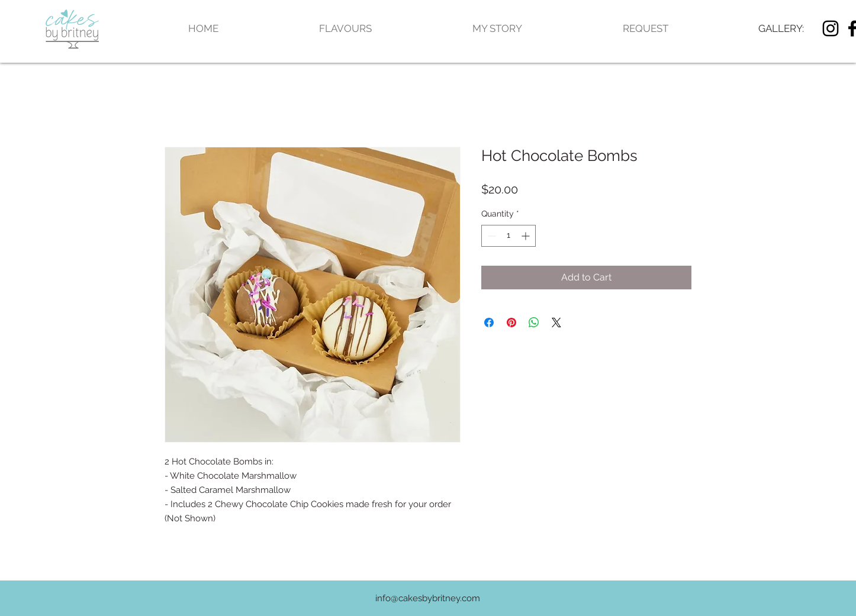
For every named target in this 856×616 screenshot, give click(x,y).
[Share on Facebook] (489, 322)
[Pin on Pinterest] (511, 322)
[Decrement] (490, 236)
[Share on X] (556, 322)
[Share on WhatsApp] (534, 322)
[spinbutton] (509, 236)
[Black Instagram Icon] (831, 28)
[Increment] (527, 236)
